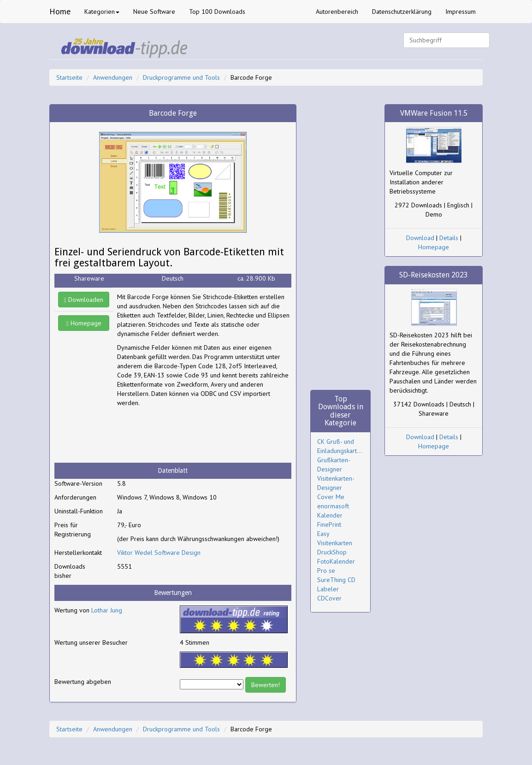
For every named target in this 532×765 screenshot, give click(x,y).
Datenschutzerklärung (402, 12)
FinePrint (329, 524)
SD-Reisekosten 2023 (434, 275)
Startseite (69, 77)
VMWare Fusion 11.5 (434, 113)
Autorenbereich (337, 12)
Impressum (461, 12)
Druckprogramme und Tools (181, 77)
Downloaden (84, 300)
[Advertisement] (191, 435)
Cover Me (331, 497)
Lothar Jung (107, 610)
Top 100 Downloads (217, 12)
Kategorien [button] (102, 12)
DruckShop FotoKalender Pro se (336, 561)
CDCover (329, 598)
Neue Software (154, 12)
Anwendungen (113, 77)
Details (449, 238)
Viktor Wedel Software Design (159, 553)
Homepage (84, 323)
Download (420, 238)
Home (60, 11)
